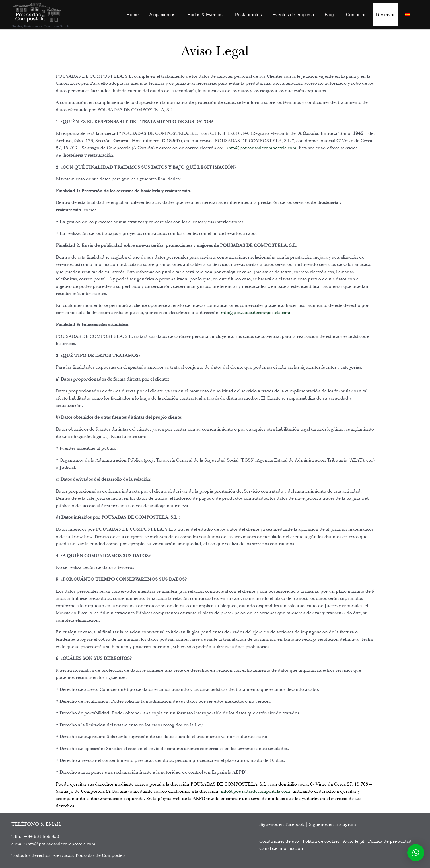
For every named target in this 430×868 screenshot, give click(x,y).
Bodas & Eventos (205, 15)
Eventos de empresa (293, 15)
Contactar (356, 15)
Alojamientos (162, 15)
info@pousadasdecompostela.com (262, 148)
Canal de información (281, 848)
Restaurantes (248, 15)
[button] (416, 853)
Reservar (385, 15)
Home (133, 15)
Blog (329, 15)
